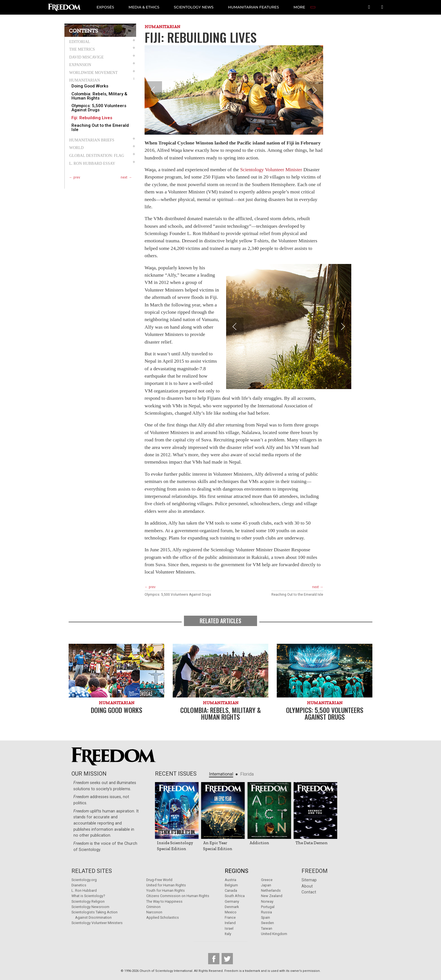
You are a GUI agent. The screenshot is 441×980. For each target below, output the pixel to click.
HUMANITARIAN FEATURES (254, 7)
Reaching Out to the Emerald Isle (100, 128)
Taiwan (267, 928)
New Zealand (272, 896)
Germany (232, 901)
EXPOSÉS (105, 7)
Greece (267, 880)
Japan (266, 885)
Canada (231, 890)
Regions (237, 871)
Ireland (230, 923)
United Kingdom (274, 934)
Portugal (268, 907)
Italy (228, 934)
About (307, 886)
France (230, 917)
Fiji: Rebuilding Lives (92, 118)
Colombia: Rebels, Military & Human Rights (99, 96)
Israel (229, 928)
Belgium (231, 885)
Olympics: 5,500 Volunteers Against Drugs (99, 108)
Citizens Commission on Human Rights (178, 896)
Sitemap (309, 880)
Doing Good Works (90, 86)
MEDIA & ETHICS (144, 7)
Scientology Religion (88, 901)
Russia (266, 912)
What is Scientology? (88, 896)
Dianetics (79, 885)
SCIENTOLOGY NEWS (194, 7)
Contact (309, 892)
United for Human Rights (166, 885)
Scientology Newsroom (90, 907)
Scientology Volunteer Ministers (97, 923)
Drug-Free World (159, 880)
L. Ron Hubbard (84, 890)
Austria (230, 880)
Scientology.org (84, 880)
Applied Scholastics (163, 917)
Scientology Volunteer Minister (271, 170)
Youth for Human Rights (166, 890)
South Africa (235, 896)
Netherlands (271, 890)
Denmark (232, 907)
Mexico (231, 912)
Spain (265, 917)
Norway (267, 901)
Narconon (154, 912)
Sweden (267, 923)
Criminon (153, 907)
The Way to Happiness (164, 901)
